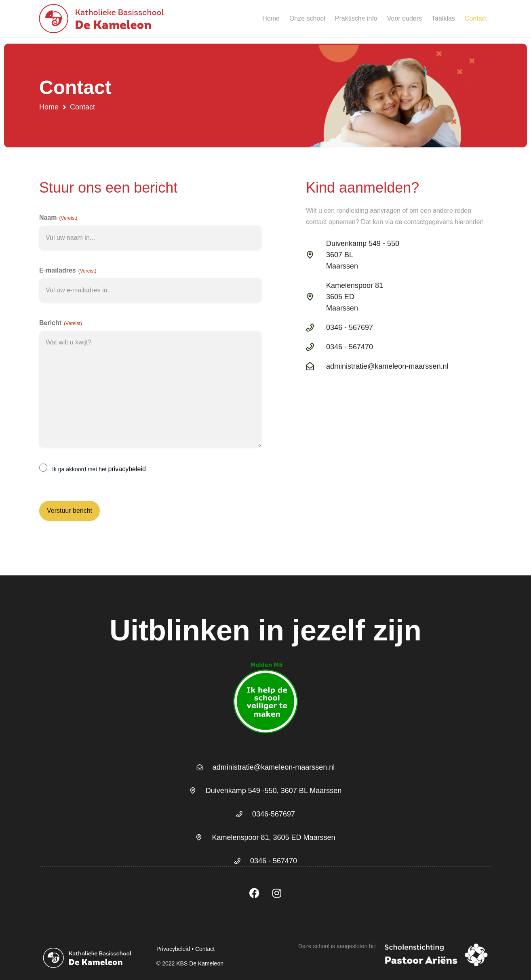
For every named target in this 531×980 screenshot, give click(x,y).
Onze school (307, 18)
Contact (476, 18)
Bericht (61, 323)
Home (271, 18)
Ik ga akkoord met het (99, 469)
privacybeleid (127, 469)
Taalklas (443, 18)
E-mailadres (68, 271)
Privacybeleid (173, 949)
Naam (58, 218)
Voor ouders (405, 18)
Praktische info (356, 18)
